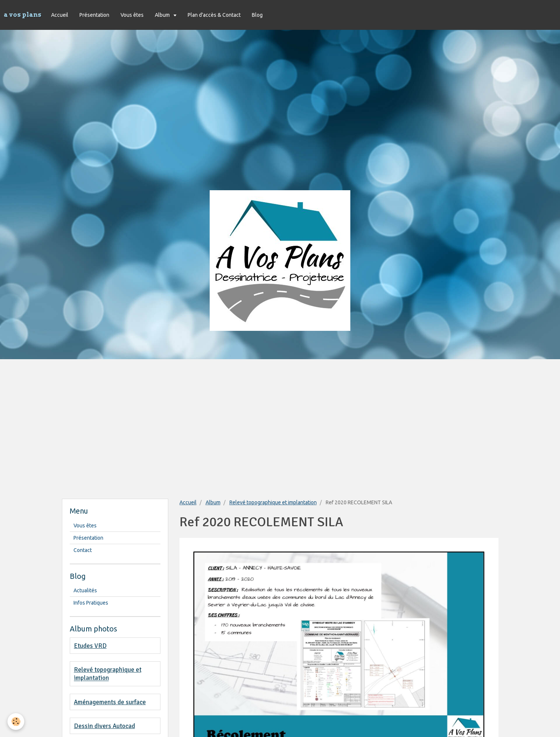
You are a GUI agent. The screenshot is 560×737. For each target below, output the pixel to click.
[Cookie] (16, 722)
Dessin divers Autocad (104, 726)
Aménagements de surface (110, 702)
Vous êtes (132, 15)
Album (163, 15)
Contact (83, 550)
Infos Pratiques (91, 603)
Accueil (60, 15)
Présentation (94, 15)
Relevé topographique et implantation (273, 502)
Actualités (85, 590)
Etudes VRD (90, 646)
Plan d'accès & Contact (214, 15)
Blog (257, 15)
